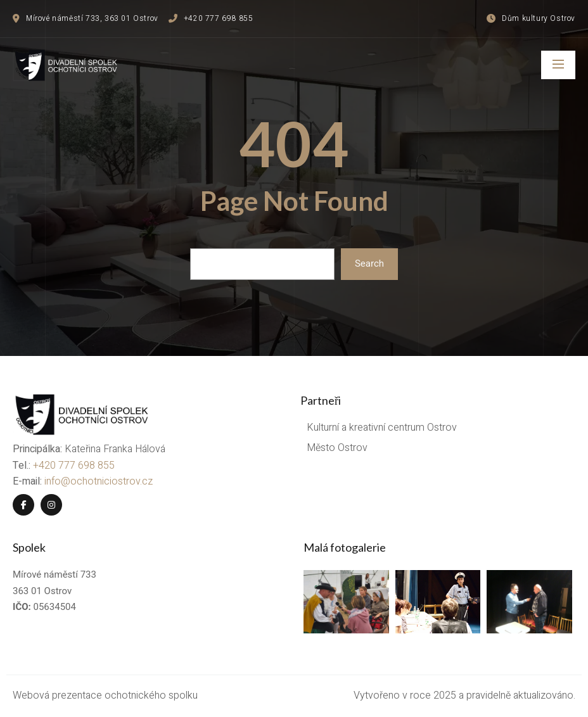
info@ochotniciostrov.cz (99, 481)
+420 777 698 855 (74, 466)
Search (369, 263)
